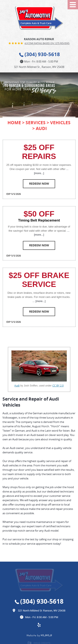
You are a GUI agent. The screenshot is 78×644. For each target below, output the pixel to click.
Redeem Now (39, 184)
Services (36, 123)
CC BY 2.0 (58, 386)
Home (14, 123)
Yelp (39, 627)
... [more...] (39, 301)
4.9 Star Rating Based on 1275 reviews (47, 43)
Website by (39, 636)
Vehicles (60, 123)
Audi (41, 128)
